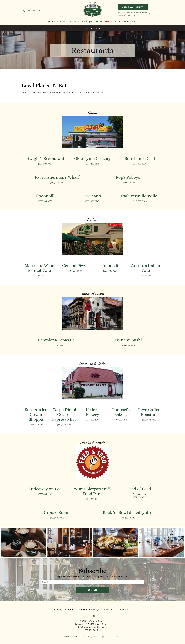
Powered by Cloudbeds (112, 637)
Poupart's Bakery (121, 412)
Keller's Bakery (93, 412)
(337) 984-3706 (45, 164)
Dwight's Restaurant (45, 158)
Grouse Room (57, 512)
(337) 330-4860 (140, 497)
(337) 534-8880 (128, 518)
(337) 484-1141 (45, 494)
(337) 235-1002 (39, 276)
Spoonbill (45, 196)
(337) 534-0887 (75, 271)
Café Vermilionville (140, 196)
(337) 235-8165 (92, 164)
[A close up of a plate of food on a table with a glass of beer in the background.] (116, 542)
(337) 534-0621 (128, 182)
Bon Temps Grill (140, 158)
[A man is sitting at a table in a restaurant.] (70, 542)
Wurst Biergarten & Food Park (92, 491)
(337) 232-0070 (57, 345)
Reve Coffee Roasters (149, 412)
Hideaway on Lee (45, 489)
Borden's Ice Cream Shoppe (36, 414)
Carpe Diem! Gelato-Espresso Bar (64, 414)
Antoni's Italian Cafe (146, 268)
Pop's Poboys (128, 177)
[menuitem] (51, 21)
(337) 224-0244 (92, 499)
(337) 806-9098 (57, 518)
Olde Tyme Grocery (92, 158)
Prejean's (92, 196)
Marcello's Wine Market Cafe (39, 268)
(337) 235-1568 (93, 420)
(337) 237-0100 (140, 201)
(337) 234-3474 (128, 345)
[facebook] (89, 616)
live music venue (140, 494)
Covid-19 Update (92, 28)
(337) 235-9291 (36, 425)
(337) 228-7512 (57, 182)
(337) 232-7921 (121, 420)
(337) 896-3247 (92, 201)
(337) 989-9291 (110, 271)
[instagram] (93, 616)
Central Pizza (75, 265)
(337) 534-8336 (149, 420)
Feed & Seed (140, 489)
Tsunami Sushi (128, 340)
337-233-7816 (91, 630)
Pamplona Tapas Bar (57, 340)
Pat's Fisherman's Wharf (57, 177)
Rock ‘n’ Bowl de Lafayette (128, 512)
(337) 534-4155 (64, 425)
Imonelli (110, 265)
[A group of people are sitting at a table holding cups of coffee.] (24, 542)
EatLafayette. (97, 92)
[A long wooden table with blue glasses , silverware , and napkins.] (161, 542)
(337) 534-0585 (45, 201)
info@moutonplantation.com (91, 627)
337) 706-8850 (140, 164)
